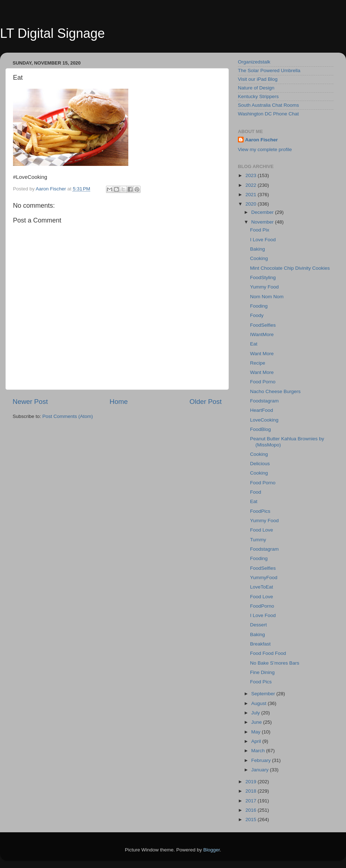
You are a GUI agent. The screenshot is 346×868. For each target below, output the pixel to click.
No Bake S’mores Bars (275, 663)
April (257, 741)
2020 (252, 204)
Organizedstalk (254, 62)
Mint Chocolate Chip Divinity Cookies (290, 268)
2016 (252, 810)
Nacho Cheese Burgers (275, 391)
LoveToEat (262, 587)
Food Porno (263, 382)
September (264, 694)
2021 (252, 195)
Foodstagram (265, 401)
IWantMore (262, 334)
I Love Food (263, 240)
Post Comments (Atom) (68, 416)
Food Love (262, 530)
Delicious (260, 464)
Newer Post (30, 402)
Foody (257, 315)
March (259, 751)
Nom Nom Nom (267, 297)
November (263, 222)
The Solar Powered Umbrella (269, 71)
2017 (252, 801)
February (262, 760)
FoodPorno (262, 606)
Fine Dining (262, 672)
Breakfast (260, 644)
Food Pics (261, 682)
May (256, 732)
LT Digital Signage (52, 33)
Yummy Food (265, 287)
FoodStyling (263, 277)
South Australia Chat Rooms (269, 105)
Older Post (206, 402)
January (261, 770)
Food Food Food (268, 653)
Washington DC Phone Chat (268, 114)
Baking (258, 249)
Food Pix (260, 230)
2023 (252, 175)
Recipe (258, 363)
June (257, 722)
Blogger (212, 850)
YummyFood (264, 578)
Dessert (259, 625)
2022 (252, 185)
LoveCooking (264, 420)
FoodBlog (261, 429)
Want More (262, 354)
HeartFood (262, 410)
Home (119, 402)
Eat (254, 344)
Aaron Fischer (261, 140)
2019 (252, 782)
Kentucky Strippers (258, 96)
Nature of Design (256, 88)
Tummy (258, 540)
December (263, 212)
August (259, 703)
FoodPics (260, 511)
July (256, 713)
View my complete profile (265, 149)
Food (256, 492)
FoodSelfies (263, 325)
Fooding (259, 306)
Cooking (259, 258)
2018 (252, 791)
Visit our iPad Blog (258, 79)
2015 (252, 819)
